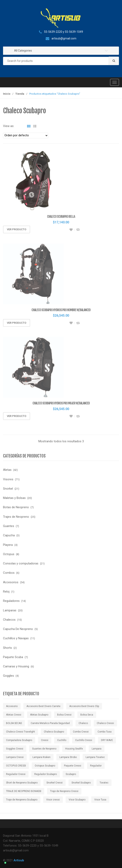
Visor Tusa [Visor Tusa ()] (100, 800)
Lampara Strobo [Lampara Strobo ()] (68, 757)
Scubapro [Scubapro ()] (71, 774)
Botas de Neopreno (16, 507)
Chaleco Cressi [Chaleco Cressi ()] (105, 723)
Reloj (6, 592)
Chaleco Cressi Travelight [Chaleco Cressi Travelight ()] (21, 732)
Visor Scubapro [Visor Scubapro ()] (77, 800)
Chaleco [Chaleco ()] (83, 723)
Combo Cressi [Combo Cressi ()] (81, 732)
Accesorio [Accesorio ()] (12, 706)
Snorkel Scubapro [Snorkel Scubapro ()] (81, 783)
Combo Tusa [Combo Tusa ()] (105, 732)
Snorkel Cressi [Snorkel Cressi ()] (55, 783)
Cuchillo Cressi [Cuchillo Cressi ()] (84, 740)
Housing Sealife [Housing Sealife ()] (74, 749)
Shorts (7, 648)
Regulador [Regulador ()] (96, 766)
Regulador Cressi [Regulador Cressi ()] (16, 774)
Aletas (7, 470)
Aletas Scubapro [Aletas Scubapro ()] (39, 715)
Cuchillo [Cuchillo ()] (62, 740)
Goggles (8, 676)
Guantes (9, 526)
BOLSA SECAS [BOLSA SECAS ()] (14, 723)
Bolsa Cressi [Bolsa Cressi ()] (64, 715)
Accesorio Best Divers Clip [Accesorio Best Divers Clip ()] (84, 706)
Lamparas (10, 610)
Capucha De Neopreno (18, 629)
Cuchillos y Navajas (16, 638)
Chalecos (9, 620)
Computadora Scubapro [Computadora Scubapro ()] (19, 740)
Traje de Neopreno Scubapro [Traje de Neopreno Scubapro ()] (22, 800)
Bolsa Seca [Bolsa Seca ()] (87, 715)
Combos (9, 573)
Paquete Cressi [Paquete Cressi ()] (73, 766)
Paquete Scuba (13, 657)
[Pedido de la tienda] (26, 135)
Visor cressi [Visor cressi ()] (53, 800)
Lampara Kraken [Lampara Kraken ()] (42, 757)
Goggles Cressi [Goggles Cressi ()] (15, 749)
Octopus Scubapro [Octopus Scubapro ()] (45, 766)
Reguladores (11, 601)
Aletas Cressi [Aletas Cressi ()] (14, 715)
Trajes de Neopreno (16, 517)
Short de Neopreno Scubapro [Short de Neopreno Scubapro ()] (22, 783)
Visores (8, 479)
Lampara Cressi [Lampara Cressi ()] (15, 757)
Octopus (9, 554)
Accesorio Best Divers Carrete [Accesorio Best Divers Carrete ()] (43, 706)
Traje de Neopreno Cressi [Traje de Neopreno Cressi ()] (64, 791)
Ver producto (17, 231)
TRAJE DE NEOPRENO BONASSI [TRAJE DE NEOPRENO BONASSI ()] (24, 791)
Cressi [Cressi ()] (45, 740)
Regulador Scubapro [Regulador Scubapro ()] (46, 774)
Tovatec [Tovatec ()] (104, 783)
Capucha (9, 535)
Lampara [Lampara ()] (97, 749)
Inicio (7, 94)
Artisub (19, 860)
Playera (8, 545)
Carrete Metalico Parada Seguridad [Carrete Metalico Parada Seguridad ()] (50, 723)
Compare (78, 231)
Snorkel (8, 489)
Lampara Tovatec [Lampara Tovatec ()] (95, 757)
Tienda (20, 94)
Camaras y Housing (16, 666)
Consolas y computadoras (21, 563)
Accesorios (11, 582)
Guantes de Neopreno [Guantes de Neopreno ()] (44, 749)
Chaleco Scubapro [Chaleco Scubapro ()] (54, 732)
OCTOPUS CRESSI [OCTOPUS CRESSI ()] (16, 766)
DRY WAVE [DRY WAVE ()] (107, 740)
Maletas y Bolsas (14, 498)
